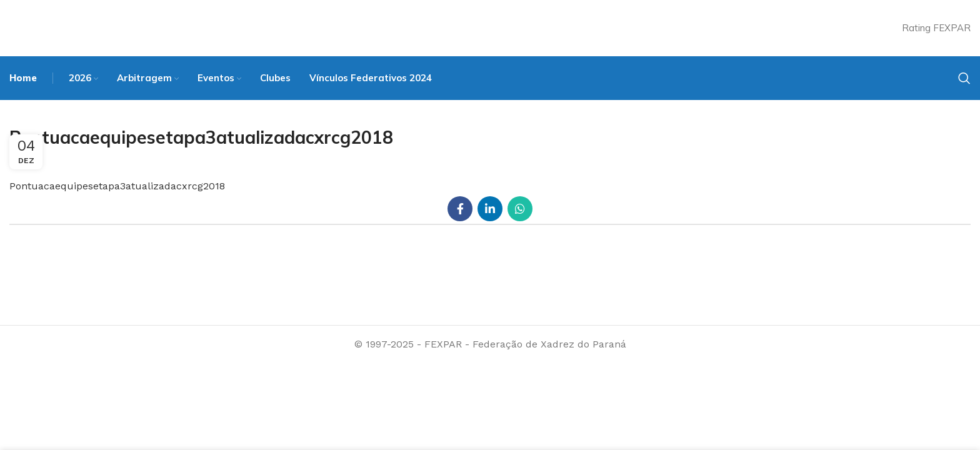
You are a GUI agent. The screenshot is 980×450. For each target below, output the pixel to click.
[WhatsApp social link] (520, 209)
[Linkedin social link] (490, 209)
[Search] (964, 78)
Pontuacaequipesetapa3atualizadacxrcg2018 (117, 186)
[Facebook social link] (460, 209)
